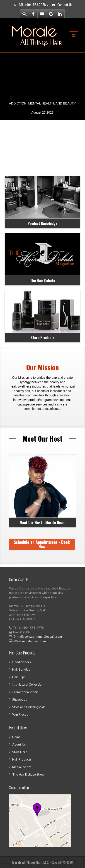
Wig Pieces (20, 714)
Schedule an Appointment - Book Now (42, 544)
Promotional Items (25, 692)
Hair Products (22, 759)
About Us (19, 744)
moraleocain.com (34, 641)
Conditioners (22, 662)
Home (16, 737)
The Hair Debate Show (28, 774)
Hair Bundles (21, 669)
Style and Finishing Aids (29, 707)
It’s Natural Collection (28, 684)
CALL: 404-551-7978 (29, 5)
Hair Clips (19, 677)
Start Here (20, 752)
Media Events (22, 767)
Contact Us (62, 5)
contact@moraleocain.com (43, 636)
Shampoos (20, 699)
